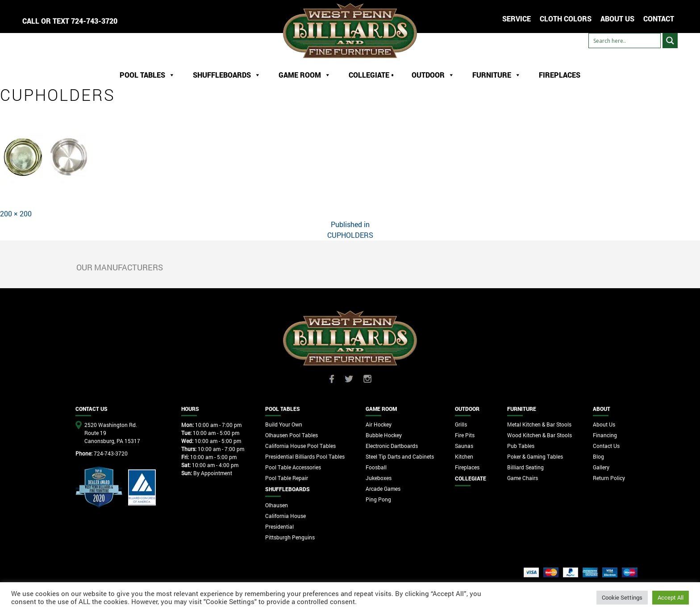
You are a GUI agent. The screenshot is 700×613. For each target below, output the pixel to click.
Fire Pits (465, 435)
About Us (604, 424)
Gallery (601, 467)
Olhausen (277, 505)
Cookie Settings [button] (622, 597)
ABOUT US (617, 19)
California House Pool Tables (300, 446)
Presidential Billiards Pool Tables (305, 456)
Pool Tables (147, 75)
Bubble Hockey (384, 435)
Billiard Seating (525, 467)
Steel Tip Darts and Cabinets (400, 456)
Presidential (279, 526)
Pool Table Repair (287, 478)
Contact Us (606, 446)
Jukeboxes (379, 478)
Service (517, 19)
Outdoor (433, 75)
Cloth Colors (566, 19)
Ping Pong (378, 499)
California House (285, 516)
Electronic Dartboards (392, 446)
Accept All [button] (671, 597)
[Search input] (625, 41)
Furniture (497, 75)
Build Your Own (284, 424)
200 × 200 (16, 213)
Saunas (464, 446)
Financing (605, 435)
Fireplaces (560, 75)
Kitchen (464, 456)
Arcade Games (383, 489)
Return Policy (609, 478)
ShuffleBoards (227, 75)
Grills (461, 424)
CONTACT (659, 19)
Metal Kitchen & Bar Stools (539, 424)
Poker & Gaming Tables (535, 456)
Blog (598, 456)
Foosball (376, 467)
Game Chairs (523, 478)
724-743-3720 (94, 21)
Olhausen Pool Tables (292, 435)
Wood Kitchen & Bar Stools (540, 435)
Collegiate (471, 478)
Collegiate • (371, 75)
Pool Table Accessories (293, 467)
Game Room (305, 75)
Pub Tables (521, 446)
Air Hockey (379, 424)
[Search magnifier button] (670, 41)
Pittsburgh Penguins (290, 537)
